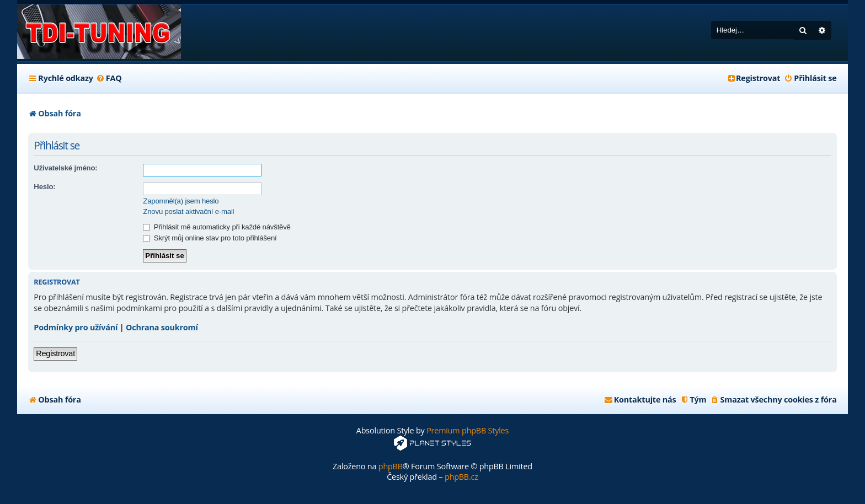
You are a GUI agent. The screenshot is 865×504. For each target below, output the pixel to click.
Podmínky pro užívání (76, 327)
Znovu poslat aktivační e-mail (188, 211)
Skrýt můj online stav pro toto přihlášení (210, 238)
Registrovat (55, 353)
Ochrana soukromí (162, 327)
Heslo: (44, 187)
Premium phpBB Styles (468, 430)
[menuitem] (109, 78)
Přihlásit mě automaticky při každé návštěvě (217, 227)
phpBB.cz (461, 477)
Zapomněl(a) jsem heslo (181, 201)
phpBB (391, 466)
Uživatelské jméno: (65, 168)
